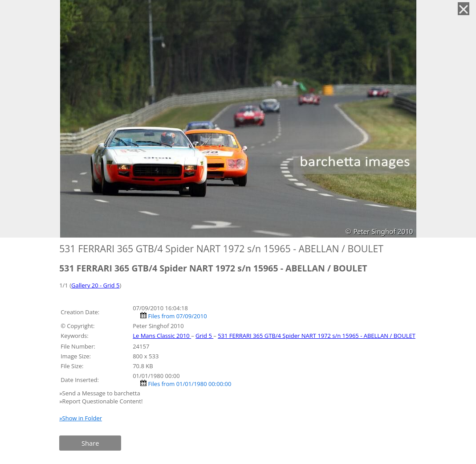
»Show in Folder (81, 418)
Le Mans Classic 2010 (162, 336)
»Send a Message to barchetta (100, 393)
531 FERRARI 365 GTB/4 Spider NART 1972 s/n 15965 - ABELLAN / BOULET (317, 336)
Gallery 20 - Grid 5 (95, 285)
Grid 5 (204, 336)
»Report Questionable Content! (101, 401)
